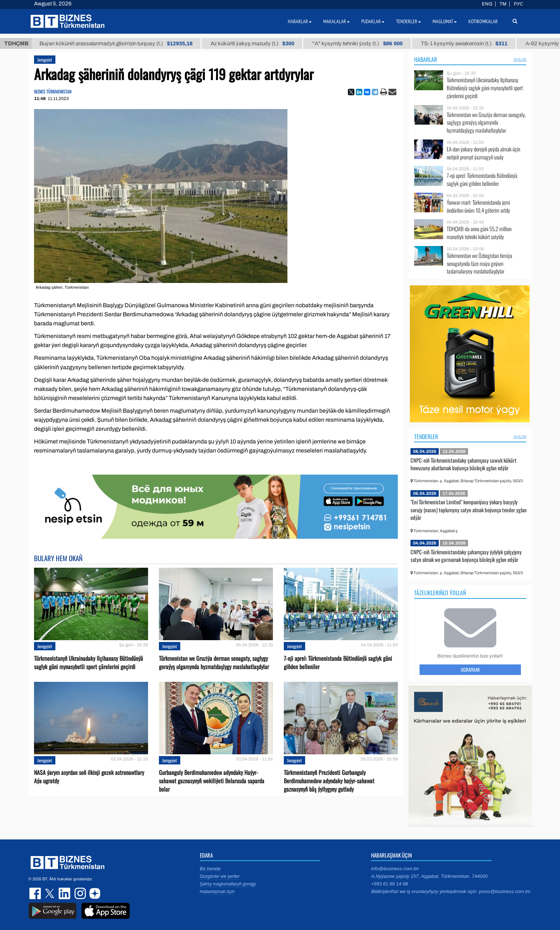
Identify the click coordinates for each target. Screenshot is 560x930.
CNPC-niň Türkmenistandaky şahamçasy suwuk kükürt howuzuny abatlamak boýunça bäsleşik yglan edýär (464, 464)
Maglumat (445, 21)
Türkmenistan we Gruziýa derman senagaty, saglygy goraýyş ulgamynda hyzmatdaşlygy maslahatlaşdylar (214, 663)
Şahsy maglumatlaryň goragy (228, 884)
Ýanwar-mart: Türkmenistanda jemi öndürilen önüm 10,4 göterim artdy (478, 206)
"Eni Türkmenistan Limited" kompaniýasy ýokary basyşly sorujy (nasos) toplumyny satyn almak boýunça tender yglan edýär (469, 510)
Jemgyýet (45, 60)
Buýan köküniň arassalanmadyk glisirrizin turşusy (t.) (126, 43)
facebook (36, 893)
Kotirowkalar (483, 21)
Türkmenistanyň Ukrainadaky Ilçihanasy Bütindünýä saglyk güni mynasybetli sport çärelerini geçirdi (89, 663)
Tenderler (426, 437)
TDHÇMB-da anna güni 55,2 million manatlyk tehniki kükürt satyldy (479, 233)
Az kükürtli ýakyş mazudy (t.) (263, 43)
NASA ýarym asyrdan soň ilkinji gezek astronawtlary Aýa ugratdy (89, 777)
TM (503, 4)
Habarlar (426, 59)
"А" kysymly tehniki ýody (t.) (368, 43)
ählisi (520, 59)
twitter (50, 893)
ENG (487, 4)
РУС (518, 4)
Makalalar (336, 21)
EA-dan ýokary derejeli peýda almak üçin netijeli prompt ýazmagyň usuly (483, 153)
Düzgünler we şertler (220, 876)
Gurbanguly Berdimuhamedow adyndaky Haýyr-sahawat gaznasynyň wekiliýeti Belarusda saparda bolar (212, 781)
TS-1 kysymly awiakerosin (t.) (474, 43)
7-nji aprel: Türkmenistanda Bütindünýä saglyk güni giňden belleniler (338, 663)
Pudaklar (373, 21)
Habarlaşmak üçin (217, 892)
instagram (79, 893)
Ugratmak (470, 670)
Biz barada (210, 869)
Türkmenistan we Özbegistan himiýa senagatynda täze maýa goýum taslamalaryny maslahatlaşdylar (479, 264)
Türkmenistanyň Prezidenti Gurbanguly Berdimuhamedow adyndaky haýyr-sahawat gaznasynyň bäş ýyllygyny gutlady (329, 781)
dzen (94, 893)
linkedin (65, 893)
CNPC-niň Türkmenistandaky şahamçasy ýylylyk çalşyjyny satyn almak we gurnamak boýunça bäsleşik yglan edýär (466, 556)
